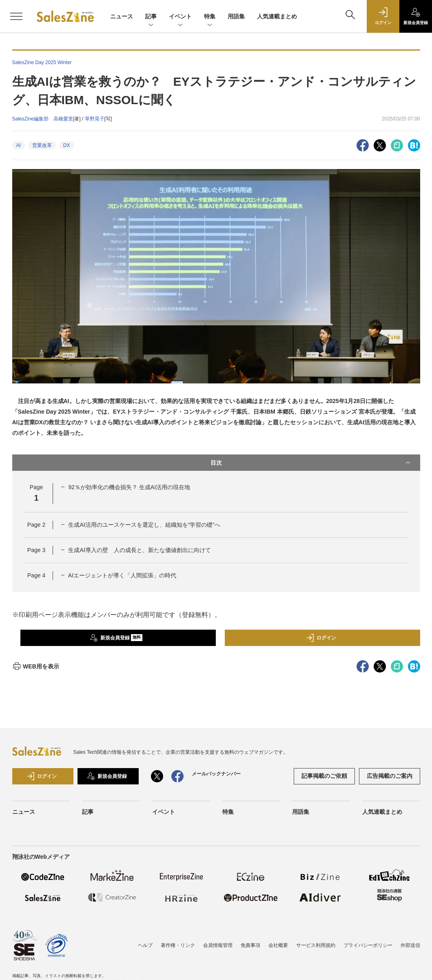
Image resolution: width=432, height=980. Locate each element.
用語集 (236, 16)
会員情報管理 (218, 945)
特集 (210, 17)
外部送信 (410, 945)
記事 (151, 17)
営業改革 (42, 145)
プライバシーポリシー (368, 945)
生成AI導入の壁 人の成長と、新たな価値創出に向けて (139, 550)
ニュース (122, 16)
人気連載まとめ (277, 16)
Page (36, 525)
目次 (311, 463)
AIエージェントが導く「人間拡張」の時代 (122, 575)
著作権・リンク (178, 945)
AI (19, 145)
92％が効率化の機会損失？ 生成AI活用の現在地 (129, 487)
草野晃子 (95, 119)
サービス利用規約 (316, 945)
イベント (180, 17)
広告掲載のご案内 (390, 776)
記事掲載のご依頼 (324, 776)
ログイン (321, 638)
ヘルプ (145, 945)
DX (67, 145)
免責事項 (250, 945)
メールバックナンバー (216, 774)
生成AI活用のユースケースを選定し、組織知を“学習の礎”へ (144, 525)
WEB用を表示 (36, 666)
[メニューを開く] (16, 16)
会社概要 (278, 945)
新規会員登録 (116, 638)
